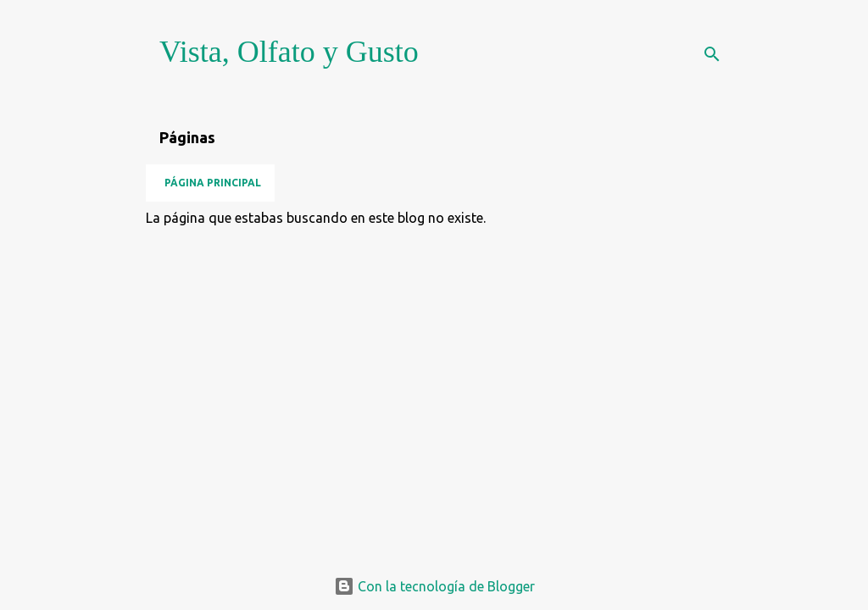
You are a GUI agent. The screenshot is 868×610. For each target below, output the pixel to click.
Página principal (213, 183)
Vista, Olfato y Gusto (289, 52)
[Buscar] (712, 54)
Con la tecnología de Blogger (434, 586)
